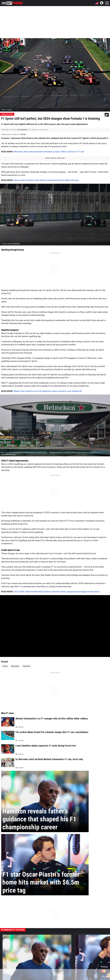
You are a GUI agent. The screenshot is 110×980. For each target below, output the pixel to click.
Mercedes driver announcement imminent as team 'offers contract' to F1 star (49, 152)
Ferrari (5, 666)
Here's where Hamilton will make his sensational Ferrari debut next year (46, 180)
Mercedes (15, 666)
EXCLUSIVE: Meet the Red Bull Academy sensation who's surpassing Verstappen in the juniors (57, 592)
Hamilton (26, 666)
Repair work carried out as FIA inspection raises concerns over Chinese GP (48, 391)
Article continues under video (55, 158)
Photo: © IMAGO (7, 110)
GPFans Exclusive (7, 114)
